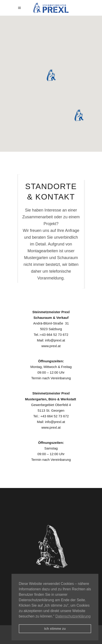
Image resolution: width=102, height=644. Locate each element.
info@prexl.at (55, 340)
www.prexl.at (51, 346)
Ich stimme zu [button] (55, 629)
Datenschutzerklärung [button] (73, 616)
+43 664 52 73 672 (54, 335)
